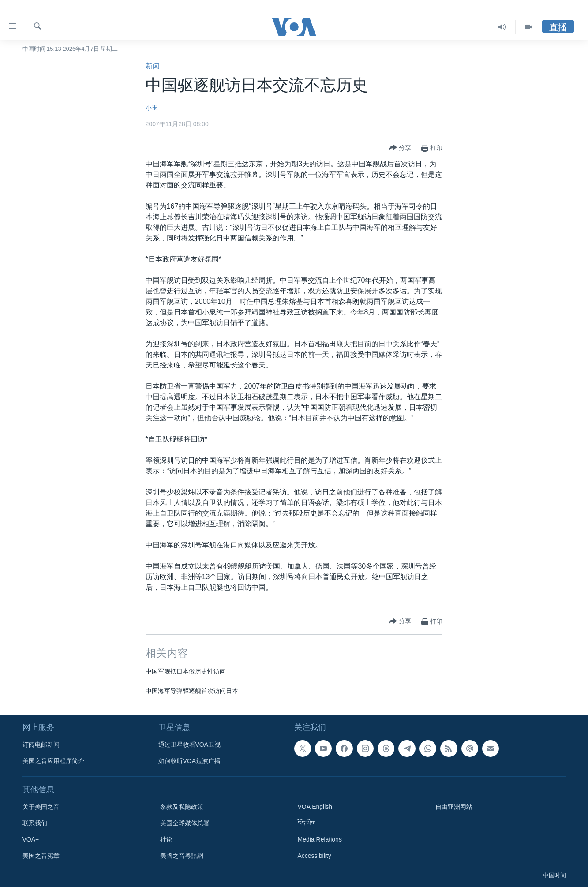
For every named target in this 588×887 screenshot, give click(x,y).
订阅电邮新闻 (41, 745)
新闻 (153, 66)
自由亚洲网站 (454, 807)
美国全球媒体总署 (185, 823)
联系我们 (35, 823)
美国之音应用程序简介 (53, 761)
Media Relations (320, 839)
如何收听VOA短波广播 (190, 761)
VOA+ (31, 839)
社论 (166, 839)
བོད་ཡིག (307, 823)
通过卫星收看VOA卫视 (190, 745)
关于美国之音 (41, 807)
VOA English (315, 807)
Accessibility (315, 856)
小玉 (152, 108)
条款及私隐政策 (182, 807)
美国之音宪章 (41, 856)
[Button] (400, 148)
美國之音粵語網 (182, 856)
